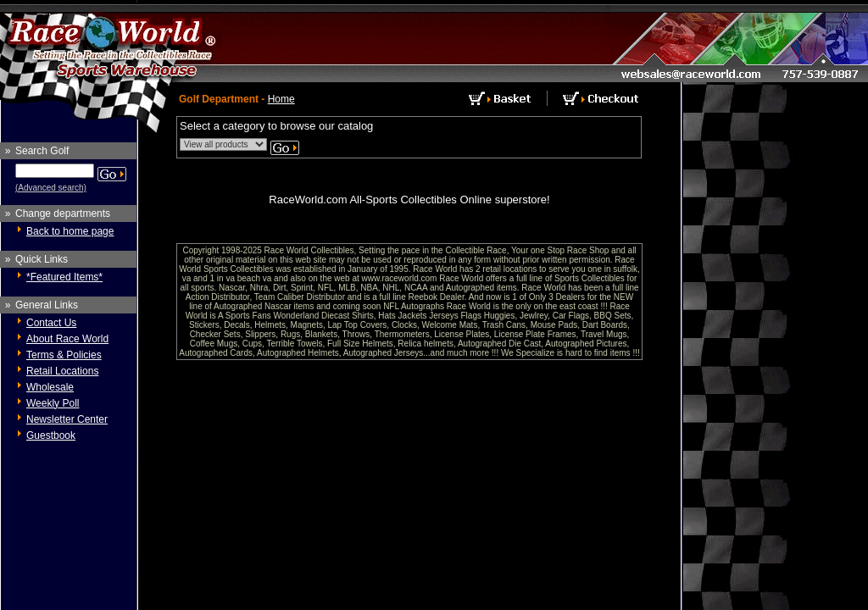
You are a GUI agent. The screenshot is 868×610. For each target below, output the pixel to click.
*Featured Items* (64, 277)
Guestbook (51, 435)
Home (281, 99)
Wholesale (50, 387)
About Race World (67, 339)
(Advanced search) (51, 188)
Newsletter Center (67, 419)
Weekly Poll (53, 403)
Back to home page (70, 231)
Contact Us (51, 323)
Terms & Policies (64, 355)
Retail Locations (62, 371)
